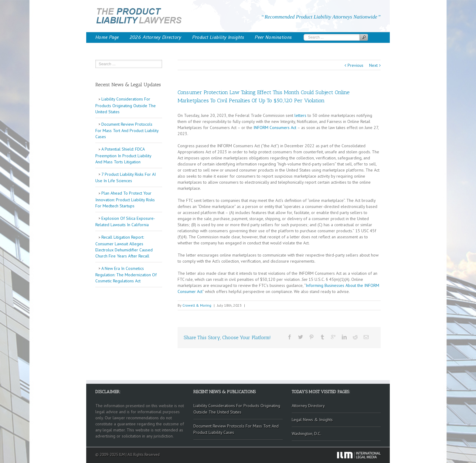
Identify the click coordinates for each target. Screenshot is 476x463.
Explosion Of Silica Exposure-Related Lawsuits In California (125, 222)
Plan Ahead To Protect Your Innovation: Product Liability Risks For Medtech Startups (125, 199)
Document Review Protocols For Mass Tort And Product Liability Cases (127, 131)
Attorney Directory (308, 406)
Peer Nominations (273, 37)
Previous (355, 65)
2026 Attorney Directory (156, 37)
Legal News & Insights (312, 420)
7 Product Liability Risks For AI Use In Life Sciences (126, 178)
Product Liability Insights (218, 37)
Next (373, 65)
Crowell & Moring (197, 305)
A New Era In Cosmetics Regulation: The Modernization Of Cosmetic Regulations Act (126, 275)
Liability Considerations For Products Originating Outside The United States (126, 105)
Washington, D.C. (306, 434)
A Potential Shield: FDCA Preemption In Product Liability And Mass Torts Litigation (123, 155)
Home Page (107, 37)
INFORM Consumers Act (275, 128)
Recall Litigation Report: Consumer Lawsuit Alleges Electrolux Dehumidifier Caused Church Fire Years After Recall (124, 247)
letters (300, 115)
